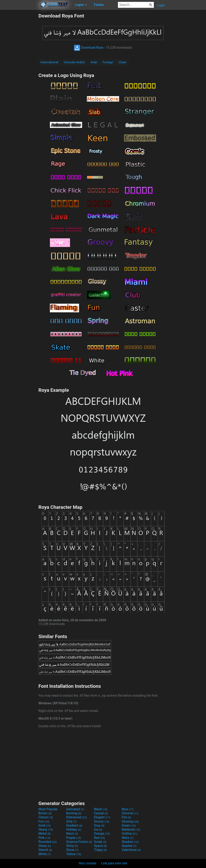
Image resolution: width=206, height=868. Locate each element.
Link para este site (114, 863)
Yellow (74, 854)
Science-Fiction (79, 842)
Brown (45, 813)
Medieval (131, 829)
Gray (99, 825)
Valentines (131, 850)
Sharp (45, 846)
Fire (126, 817)
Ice (98, 829)
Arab (94, 62)
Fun (44, 821)
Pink (44, 838)
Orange (102, 834)
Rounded (48, 842)
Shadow (130, 842)
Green (129, 825)
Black (101, 809)
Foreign (108, 62)
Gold (45, 825)
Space (100, 846)
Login (161, 5)
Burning (74, 813)
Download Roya (89, 48)
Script (100, 842)
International (49, 62)
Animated (75, 809)
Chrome (130, 813)
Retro (128, 838)
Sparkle (129, 846)
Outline (130, 834)
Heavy (46, 829)
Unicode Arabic (75, 62)
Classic (46, 817)
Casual (101, 813)
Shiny (72, 846)
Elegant (102, 817)
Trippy (100, 850)
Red (99, 838)
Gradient (74, 825)
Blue (128, 809)
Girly (71, 821)
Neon (72, 834)
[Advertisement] (19, 73)
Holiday (74, 829)
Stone (72, 850)
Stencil (45, 850)
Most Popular (48, 809)
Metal (45, 834)
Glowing (130, 821)
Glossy (102, 821)
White (45, 854)
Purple (74, 838)
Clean (123, 62)
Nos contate (88, 863)
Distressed (77, 817)
